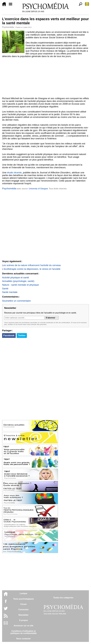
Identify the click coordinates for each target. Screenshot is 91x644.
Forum (23, 604)
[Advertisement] (45, 77)
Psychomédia (8, 27)
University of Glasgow (38, 189)
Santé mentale (10, 292)
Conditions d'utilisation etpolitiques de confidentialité (23, 632)
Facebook (9, 335)
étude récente (14, 173)
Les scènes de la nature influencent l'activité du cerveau (31, 265)
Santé (5, 289)
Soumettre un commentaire (16, 301)
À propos (23, 620)
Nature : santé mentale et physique (21, 285)
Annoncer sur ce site (23, 626)
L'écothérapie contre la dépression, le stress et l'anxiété (31, 269)
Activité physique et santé (16, 277)
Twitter (22, 335)
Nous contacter (23, 639)
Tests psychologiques (24, 599)
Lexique (23, 593)
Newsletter (24, 615)
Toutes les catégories (63, 598)
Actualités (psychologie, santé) (18, 281)
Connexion (24, 610)
